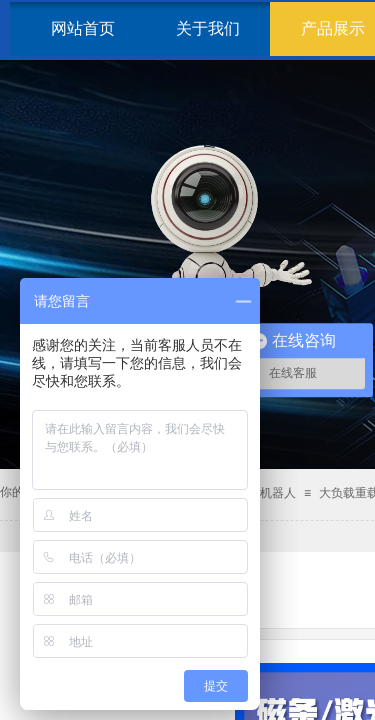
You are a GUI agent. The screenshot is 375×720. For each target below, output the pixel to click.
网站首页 (83, 28)
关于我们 (208, 28)
